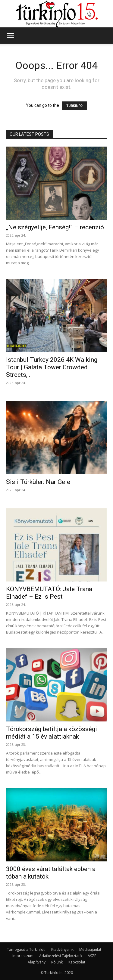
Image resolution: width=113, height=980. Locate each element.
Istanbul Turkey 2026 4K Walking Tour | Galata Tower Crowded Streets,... (52, 367)
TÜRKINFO (74, 106)
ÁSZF (92, 956)
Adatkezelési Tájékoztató (61, 956)
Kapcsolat (77, 962)
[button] (10, 36)
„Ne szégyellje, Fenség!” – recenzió (55, 227)
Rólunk (57, 962)
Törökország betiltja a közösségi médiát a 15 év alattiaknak (52, 733)
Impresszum (23, 956)
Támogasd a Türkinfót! (26, 949)
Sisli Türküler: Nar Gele (38, 482)
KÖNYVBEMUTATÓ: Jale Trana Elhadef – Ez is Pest (49, 593)
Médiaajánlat (90, 949)
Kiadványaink (62, 949)
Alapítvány (37, 962)
